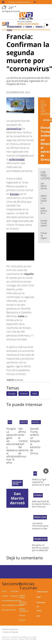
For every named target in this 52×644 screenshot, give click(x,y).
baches (22, 620)
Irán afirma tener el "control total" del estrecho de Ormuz (23, 442)
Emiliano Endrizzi (23, 603)
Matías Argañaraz (24, 610)
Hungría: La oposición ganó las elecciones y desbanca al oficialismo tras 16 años (13, 446)
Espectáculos (16, 601)
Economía (6, 610)
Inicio (4, 591)
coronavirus (14, 129)
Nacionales (7, 605)
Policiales (15, 591)
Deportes (15, 596)
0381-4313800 (31, 639)
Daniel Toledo (22, 596)
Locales (5, 596)
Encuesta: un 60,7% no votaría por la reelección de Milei (40, 549)
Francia (24, 394)
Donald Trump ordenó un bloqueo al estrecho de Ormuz (35, 441)
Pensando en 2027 (40, 539)
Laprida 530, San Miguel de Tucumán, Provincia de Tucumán (19, 638)
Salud (13, 610)
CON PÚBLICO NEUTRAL (17, 483)
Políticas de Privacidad (11, 632)
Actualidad (7, 601)
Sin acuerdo (36, 422)
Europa (14, 194)
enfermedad (17, 159)
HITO (10, 422)
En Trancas (38, 495)
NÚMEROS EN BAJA (40, 517)
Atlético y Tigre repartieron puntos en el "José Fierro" (41, 483)
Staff (39, 597)
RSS (38, 616)
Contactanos (42, 592)
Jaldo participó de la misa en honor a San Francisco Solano (41, 505)
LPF (35, 473)
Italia (35, 394)
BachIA (22, 615)
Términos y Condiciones (10, 629)
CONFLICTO (24, 422)
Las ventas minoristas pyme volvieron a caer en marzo (40, 527)
